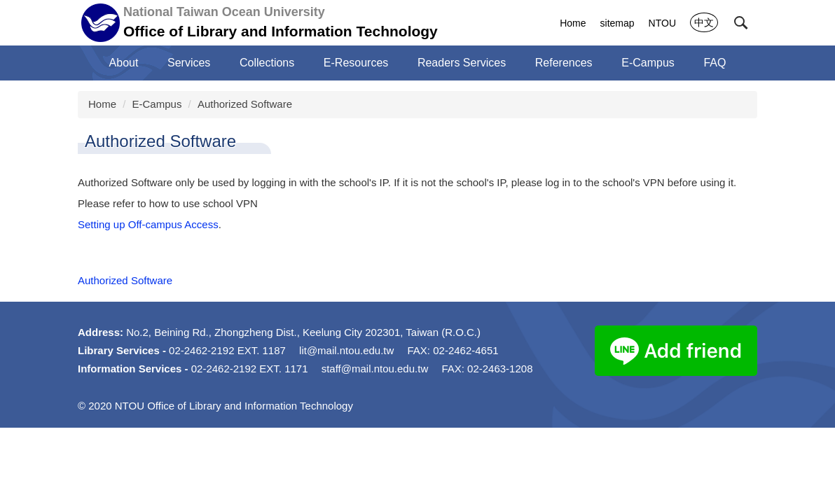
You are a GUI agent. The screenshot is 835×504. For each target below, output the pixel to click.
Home (573, 23)
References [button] (564, 63)
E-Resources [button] (356, 63)
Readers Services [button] (462, 63)
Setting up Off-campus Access (148, 224)
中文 (704, 22)
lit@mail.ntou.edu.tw (346, 350)
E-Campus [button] (648, 63)
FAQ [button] (715, 63)
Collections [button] (267, 63)
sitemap (617, 23)
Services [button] (189, 63)
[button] (741, 23)
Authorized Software (245, 104)
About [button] (124, 63)
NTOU (662, 23)
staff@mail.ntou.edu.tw (375, 369)
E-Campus (157, 104)
